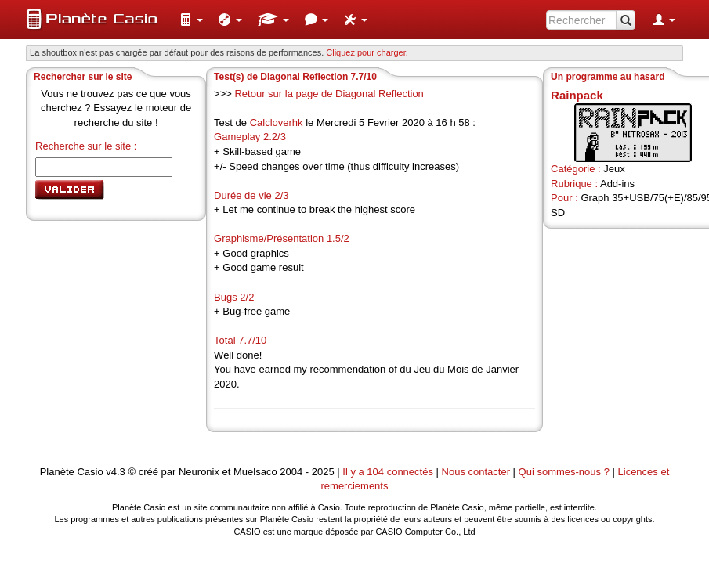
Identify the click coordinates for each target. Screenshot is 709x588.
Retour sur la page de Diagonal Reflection (329, 94)
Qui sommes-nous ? (564, 472)
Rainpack (577, 95)
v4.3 (116, 472)
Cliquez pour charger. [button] (367, 52)
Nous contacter (476, 472)
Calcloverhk (277, 123)
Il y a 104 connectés (389, 472)
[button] (191, 20)
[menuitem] (191, 20)
